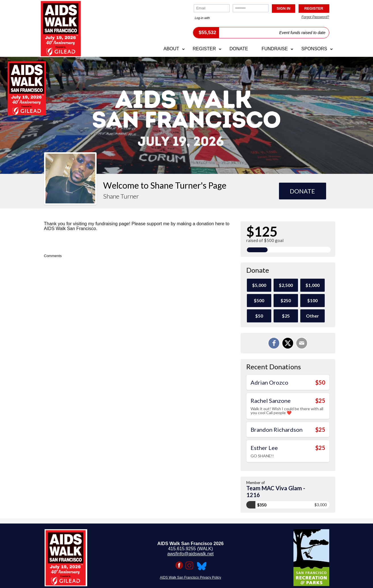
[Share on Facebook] (274, 343)
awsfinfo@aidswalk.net (190, 554)
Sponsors (314, 49)
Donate (239, 49)
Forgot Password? (315, 17)
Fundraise (275, 49)
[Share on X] (288, 343)
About (171, 49)
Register (204, 49)
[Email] (302, 343)
